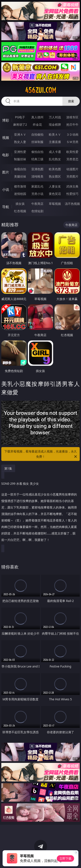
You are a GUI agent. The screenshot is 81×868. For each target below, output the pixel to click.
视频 (6, 138)
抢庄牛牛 (72, 124)
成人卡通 (55, 152)
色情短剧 (37, 211)
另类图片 (72, 176)
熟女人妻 (20, 142)
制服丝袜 (20, 159)
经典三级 (37, 159)
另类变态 (72, 159)
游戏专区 (72, 117)
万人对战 (55, 117)
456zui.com (41, 90)
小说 (6, 189)
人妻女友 (55, 186)
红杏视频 (20, 211)
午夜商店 (37, 204)
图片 (6, 172)
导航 (6, 207)
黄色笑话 (55, 194)
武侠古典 (72, 186)
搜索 (71, 101)
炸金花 (37, 124)
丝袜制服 (37, 142)
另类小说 (37, 194)
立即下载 (65, 858)
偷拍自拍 (37, 152)
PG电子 (20, 117)
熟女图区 (55, 176)
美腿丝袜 (20, 176)
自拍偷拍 (37, 134)
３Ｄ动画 (72, 134)
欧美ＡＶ (55, 134)
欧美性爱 (72, 152)
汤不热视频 (72, 204)
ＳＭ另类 (72, 142)
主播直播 (55, 142)
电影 (6, 155)
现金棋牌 (55, 124)
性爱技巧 (72, 194)
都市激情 (20, 186)
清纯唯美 (37, 176)
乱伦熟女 (55, 159)
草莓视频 (55, 204)
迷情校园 (20, 194)
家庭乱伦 (37, 186)
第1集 (8, 468)
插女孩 (20, 204)
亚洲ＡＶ (20, 134)
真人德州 (37, 117)
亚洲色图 (37, 169)
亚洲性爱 (20, 152)
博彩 (6, 120)
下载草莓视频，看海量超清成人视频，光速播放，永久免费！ (41, 454)
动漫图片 (72, 169)
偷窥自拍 (20, 169)
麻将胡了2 (20, 124)
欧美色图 (55, 169)
